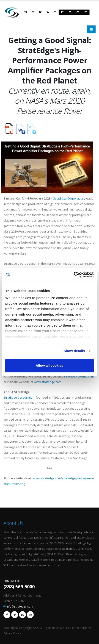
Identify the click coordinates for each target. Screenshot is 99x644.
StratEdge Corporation (19, 397)
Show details (74, 351)
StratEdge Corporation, (69, 198)
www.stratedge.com (48, 382)
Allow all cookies (50, 365)
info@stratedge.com (80, 376)
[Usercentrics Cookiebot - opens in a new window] (74, 275)
